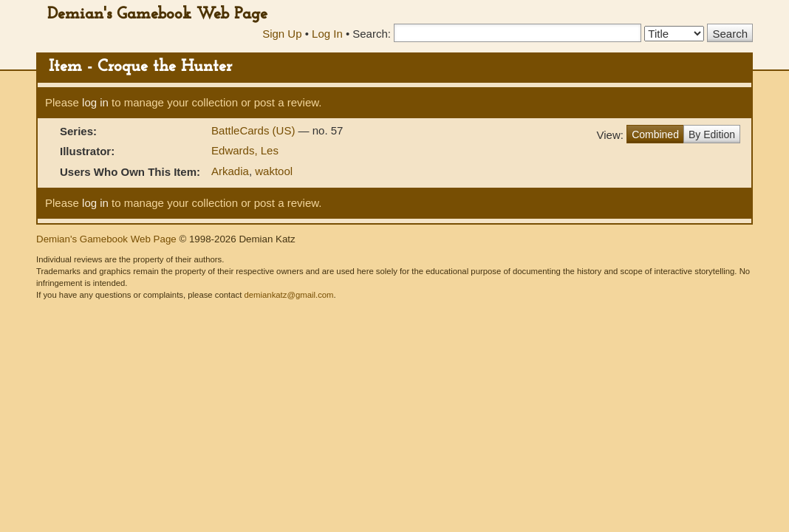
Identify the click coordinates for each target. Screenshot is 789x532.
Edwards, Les (245, 150)
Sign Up (282, 34)
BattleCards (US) (255, 130)
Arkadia (230, 171)
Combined (655, 134)
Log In (327, 34)
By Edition (712, 134)
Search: (372, 34)
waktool (274, 171)
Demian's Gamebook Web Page (157, 14)
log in (95, 102)
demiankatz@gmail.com (288, 295)
